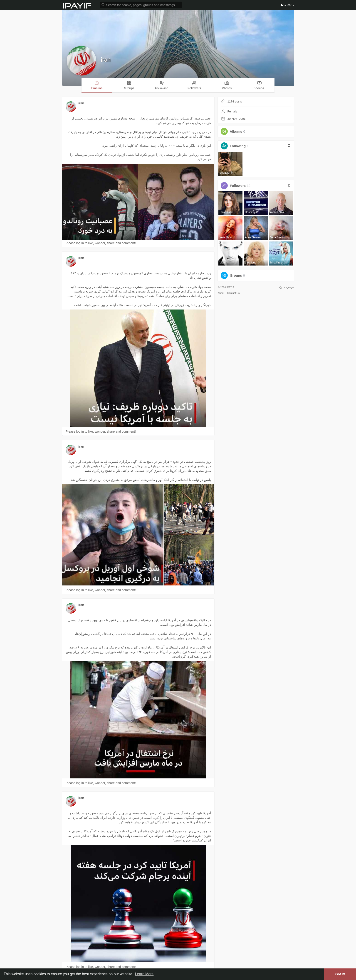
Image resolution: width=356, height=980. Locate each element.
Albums (236, 131)
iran (106, 60)
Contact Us (233, 293)
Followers (238, 186)
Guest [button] (288, 5)
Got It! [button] (340, 974)
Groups (236, 275)
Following (238, 146)
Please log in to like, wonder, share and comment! (101, 243)
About (221, 293)
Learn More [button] (144, 974)
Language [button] (286, 287)
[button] (141, 5)
